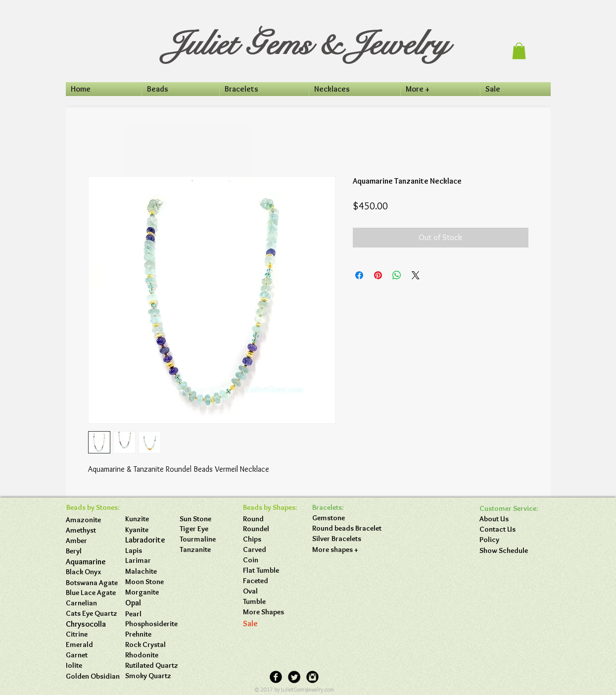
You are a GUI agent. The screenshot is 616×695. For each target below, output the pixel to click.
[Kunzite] (152, 519)
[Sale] (270, 624)
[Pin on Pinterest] (378, 275)
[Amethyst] (93, 530)
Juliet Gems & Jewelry (307, 45)
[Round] (270, 519)
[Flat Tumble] (270, 571)
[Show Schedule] (507, 551)
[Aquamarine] (93, 562)
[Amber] (93, 541)
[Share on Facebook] (359, 275)
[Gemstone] (339, 518)
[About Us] (507, 519)
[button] (519, 51)
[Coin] (270, 560)
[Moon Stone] (144, 582)
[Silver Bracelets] (339, 539)
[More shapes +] (339, 550)
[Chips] (270, 539)
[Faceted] (270, 581)
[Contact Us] (507, 529)
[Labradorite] (152, 540)
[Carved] (270, 550)
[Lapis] (152, 551)
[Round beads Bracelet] (347, 528)
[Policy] (507, 540)
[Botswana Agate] (93, 583)
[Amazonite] (93, 520)
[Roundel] (270, 529)
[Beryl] (93, 551)
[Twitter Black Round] (294, 677)
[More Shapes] (270, 612)
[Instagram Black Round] (312, 677)
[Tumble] (270, 602)
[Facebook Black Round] (276, 677)
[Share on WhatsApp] (397, 275)
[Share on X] (416, 275)
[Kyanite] (152, 530)
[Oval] (270, 591)
